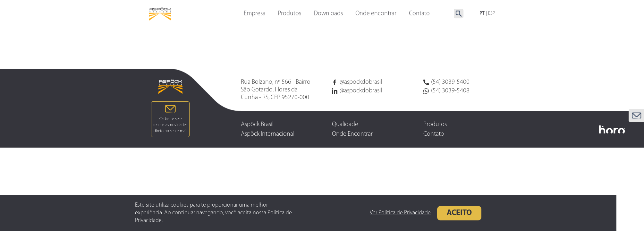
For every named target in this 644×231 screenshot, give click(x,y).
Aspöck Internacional (268, 134)
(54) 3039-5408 (446, 91)
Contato (434, 134)
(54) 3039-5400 (446, 82)
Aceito (450, 213)
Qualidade (345, 124)
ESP (492, 14)
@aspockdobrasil (357, 82)
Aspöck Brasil (257, 124)
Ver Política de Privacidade (391, 213)
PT (482, 14)
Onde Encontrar (352, 134)
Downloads (328, 14)
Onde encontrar (376, 14)
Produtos (289, 14)
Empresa (255, 14)
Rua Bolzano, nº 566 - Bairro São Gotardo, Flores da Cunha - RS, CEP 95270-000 (276, 90)
